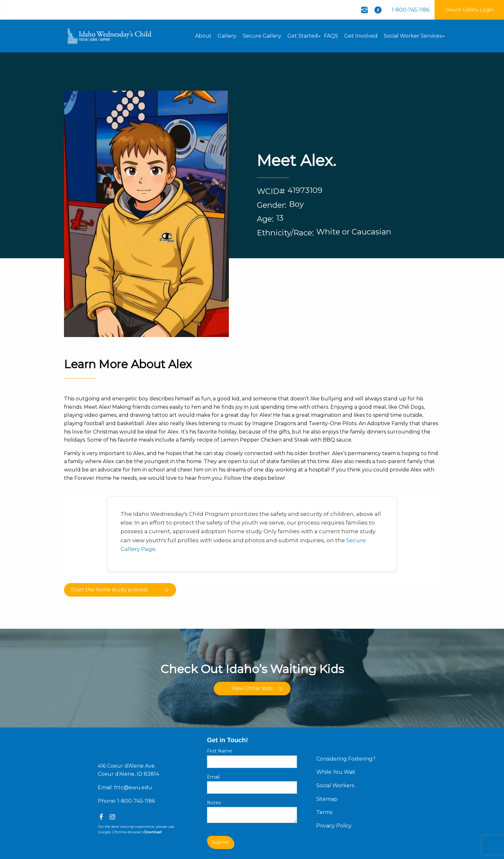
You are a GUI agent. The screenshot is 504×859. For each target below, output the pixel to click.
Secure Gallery (262, 36)
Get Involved (361, 36)
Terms (324, 812)
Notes (214, 803)
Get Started (303, 36)
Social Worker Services (413, 36)
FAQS (331, 36)
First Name (220, 751)
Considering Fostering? (346, 759)
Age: (265, 219)
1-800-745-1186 (411, 10)
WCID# (271, 191)
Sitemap (327, 799)
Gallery (227, 36)
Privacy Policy (334, 826)
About (203, 36)
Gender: (272, 205)
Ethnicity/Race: (285, 233)
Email (213, 777)
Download (152, 832)
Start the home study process (109, 590)
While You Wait (336, 772)
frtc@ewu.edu (133, 787)
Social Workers (335, 786)
